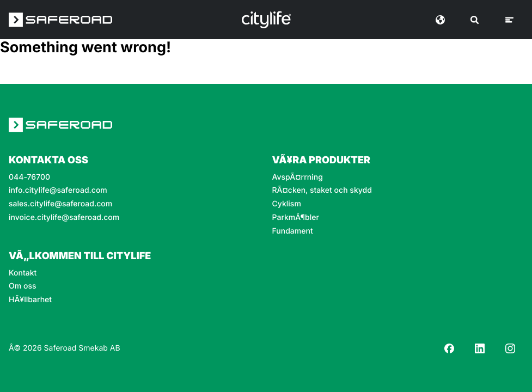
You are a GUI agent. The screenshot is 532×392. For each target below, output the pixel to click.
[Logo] (266, 20)
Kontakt (23, 273)
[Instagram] (510, 348)
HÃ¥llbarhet (30, 300)
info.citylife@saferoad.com (58, 191)
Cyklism (287, 204)
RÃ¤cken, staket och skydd (322, 191)
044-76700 (29, 177)
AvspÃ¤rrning (298, 177)
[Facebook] (449, 348)
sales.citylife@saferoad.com (60, 204)
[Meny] (509, 20)
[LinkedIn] (480, 348)
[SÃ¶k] (475, 20)
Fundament (293, 231)
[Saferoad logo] (60, 20)
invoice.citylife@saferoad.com (64, 218)
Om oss (23, 286)
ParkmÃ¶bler (296, 218)
